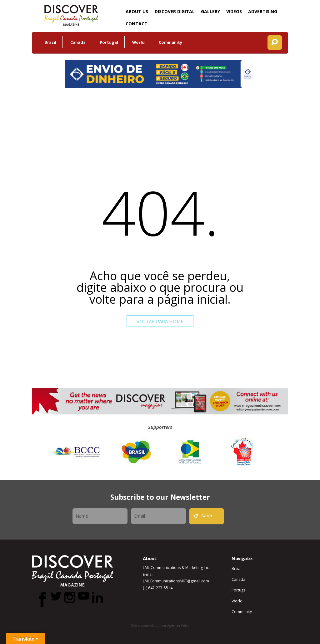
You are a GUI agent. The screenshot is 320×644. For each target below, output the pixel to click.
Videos (234, 11)
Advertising (263, 11)
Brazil (50, 42)
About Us (137, 11)
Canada (78, 42)
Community (170, 42)
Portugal (109, 42)
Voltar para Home (160, 321)
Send (207, 516)
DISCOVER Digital (175, 11)
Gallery (210, 11)
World (138, 42)
